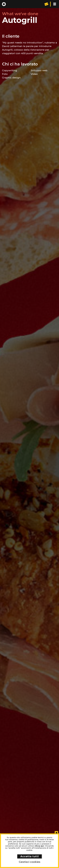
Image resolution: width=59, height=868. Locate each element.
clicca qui (39, 846)
